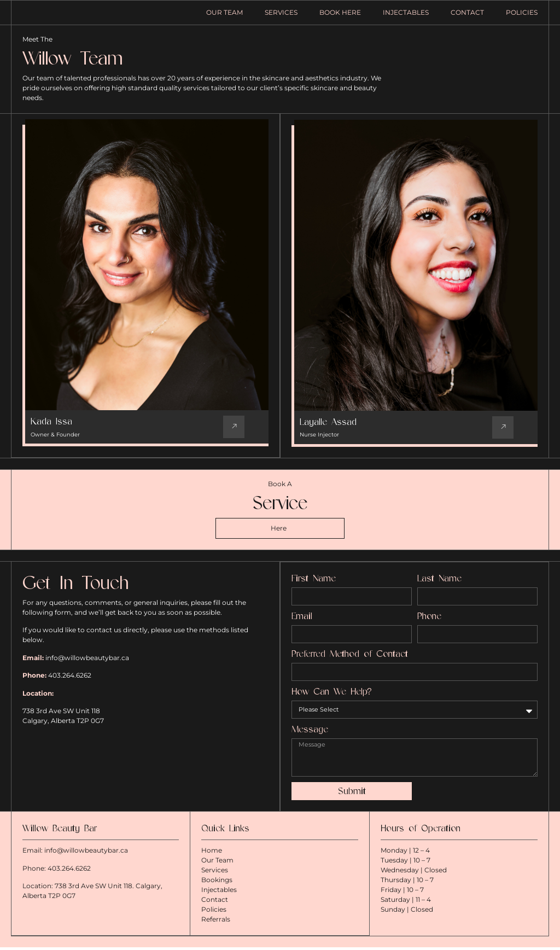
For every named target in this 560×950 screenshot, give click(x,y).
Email (302, 622)
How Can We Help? (332, 697)
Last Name (439, 584)
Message (310, 735)
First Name (314, 584)
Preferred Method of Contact (350, 659)
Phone (429, 622)
